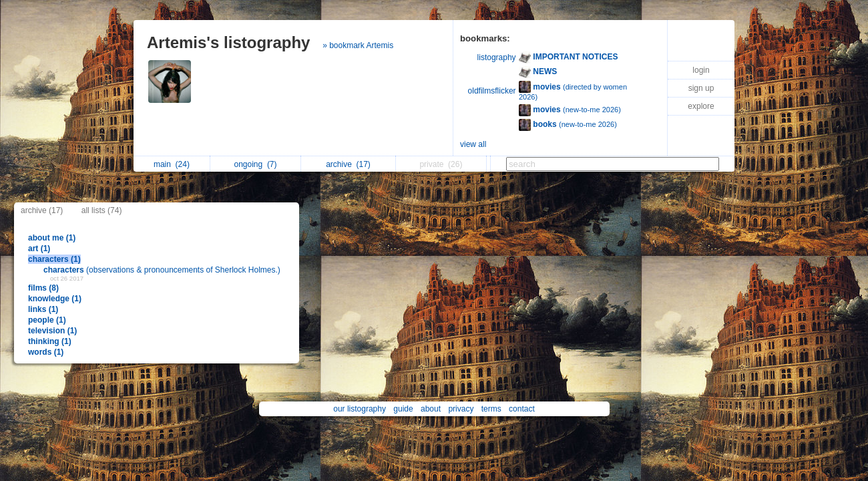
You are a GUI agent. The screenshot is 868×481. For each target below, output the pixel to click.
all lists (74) (102, 210)
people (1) (47, 320)
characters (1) (54, 259)
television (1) (52, 331)
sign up (701, 88)
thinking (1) (50, 341)
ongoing (255, 164)
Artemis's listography (228, 42)
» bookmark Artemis (358, 45)
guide (403, 409)
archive (348, 164)
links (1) (43, 309)
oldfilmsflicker (492, 91)
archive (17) (42, 210)
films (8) (43, 288)
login (701, 70)
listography (497, 57)
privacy (461, 409)
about (431, 409)
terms (491, 409)
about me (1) (52, 238)
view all (473, 144)
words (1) (46, 352)
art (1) (39, 249)
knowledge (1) (55, 299)
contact (522, 409)
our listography (360, 409)
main (172, 164)
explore (701, 106)
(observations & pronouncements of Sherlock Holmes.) (162, 270)
